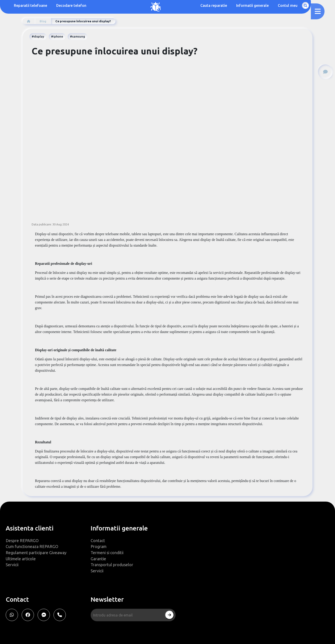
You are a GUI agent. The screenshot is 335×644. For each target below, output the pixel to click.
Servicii (12, 564)
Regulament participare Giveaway (36, 552)
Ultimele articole (21, 558)
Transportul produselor (112, 564)
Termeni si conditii (107, 552)
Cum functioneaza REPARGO (32, 546)
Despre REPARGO (22, 540)
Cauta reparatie (238, 6)
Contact (98, 540)
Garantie (98, 558)
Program (99, 546)
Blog (43, 21)
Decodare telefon (72, 6)
